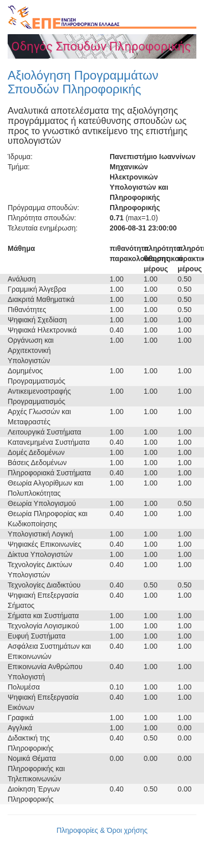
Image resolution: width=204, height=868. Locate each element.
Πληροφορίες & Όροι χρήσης (102, 830)
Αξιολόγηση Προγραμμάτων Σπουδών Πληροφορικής (83, 82)
